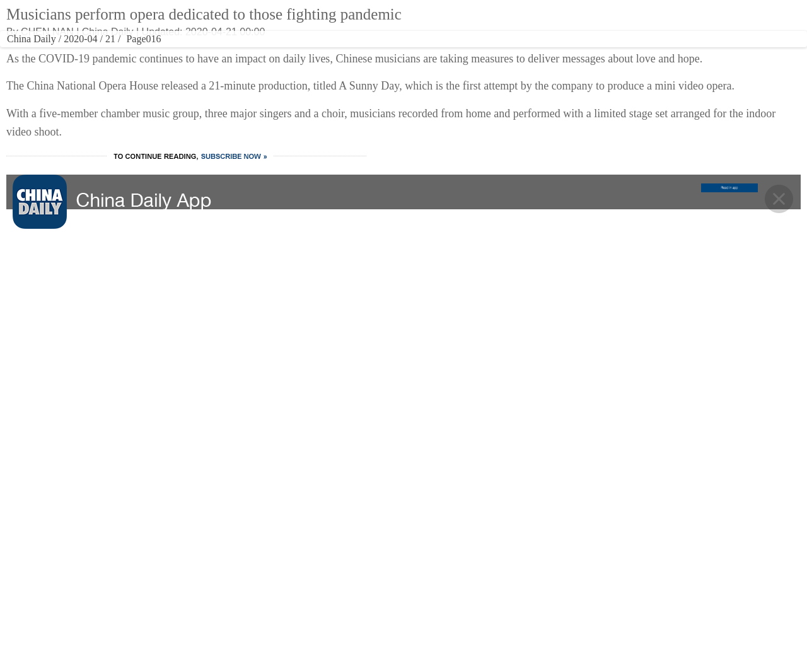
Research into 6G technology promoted (618, 162)
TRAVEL (339, 54)
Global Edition (484, 21)
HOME (108, 54)
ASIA (523, 21)
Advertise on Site (494, 555)
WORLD (191, 54)
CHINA (149, 54)
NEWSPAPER (587, 54)
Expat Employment (497, 631)
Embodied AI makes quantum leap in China (627, 236)
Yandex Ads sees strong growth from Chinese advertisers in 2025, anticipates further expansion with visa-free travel (619, 199)
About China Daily (496, 530)
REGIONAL (530, 54)
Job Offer (478, 606)
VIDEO (386, 54)
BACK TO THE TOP (404, 431)
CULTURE (291, 54)
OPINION (477, 54)
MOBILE (659, 54)
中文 (546, 21)
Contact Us (482, 581)
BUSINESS (235, 54)
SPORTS (430, 54)
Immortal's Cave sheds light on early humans (630, 261)
